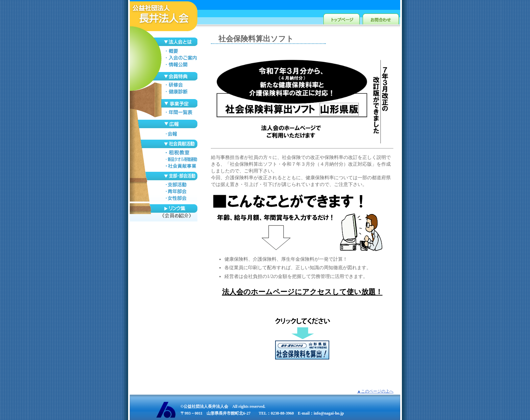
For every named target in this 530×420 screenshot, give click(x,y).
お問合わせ (381, 18)
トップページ (341, 18)
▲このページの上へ (375, 391)
